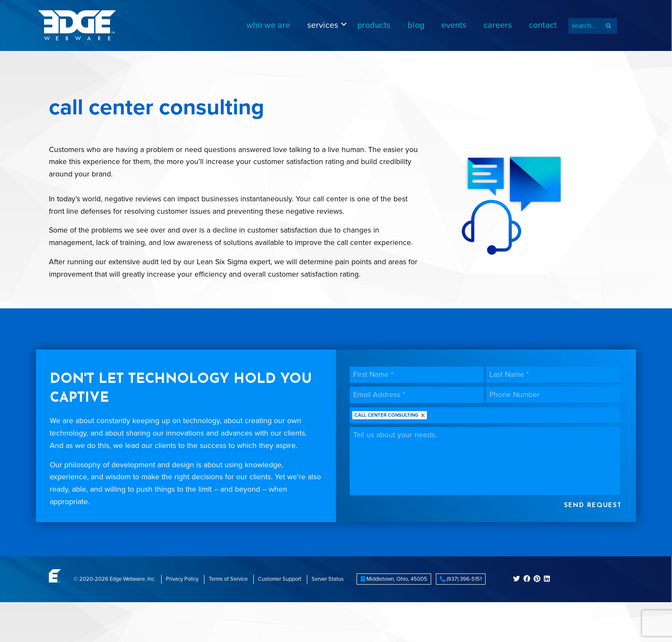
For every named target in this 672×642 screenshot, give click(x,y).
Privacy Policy (182, 579)
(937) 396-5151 (461, 579)
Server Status (328, 579)
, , (394, 579)
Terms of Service (228, 579)
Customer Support (280, 579)
